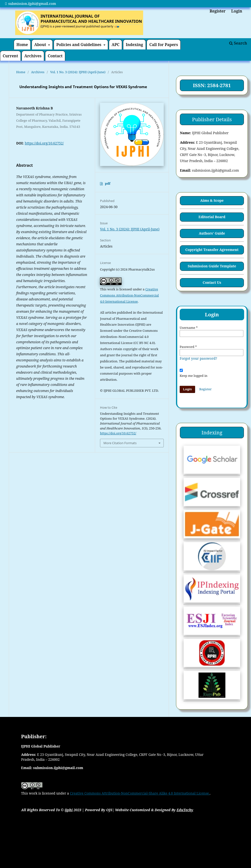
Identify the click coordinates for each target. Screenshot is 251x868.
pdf (108, 183)
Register (218, 11)
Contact (55, 56)
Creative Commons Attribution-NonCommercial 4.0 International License (129, 295)
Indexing (134, 45)
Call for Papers (164, 45)
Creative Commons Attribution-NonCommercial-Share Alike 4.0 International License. (140, 793)
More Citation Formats (120, 443)
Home (22, 45)
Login (237, 11)
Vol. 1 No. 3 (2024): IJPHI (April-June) (78, 72)
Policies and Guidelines (79, 45)
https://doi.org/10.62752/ (44, 143)
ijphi (69, 810)
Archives (33, 56)
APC (115, 45)
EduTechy (185, 810)
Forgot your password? (198, 358)
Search (238, 43)
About (41, 45)
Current (10, 56)
